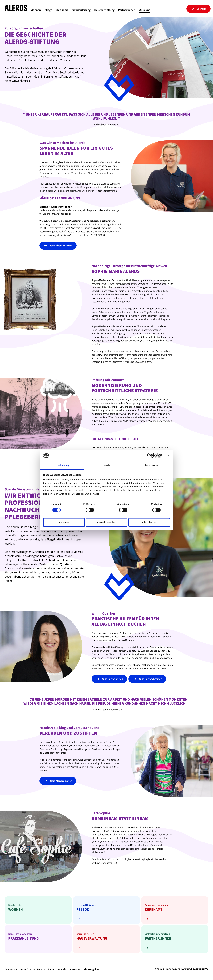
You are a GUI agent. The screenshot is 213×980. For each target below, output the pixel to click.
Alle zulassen (149, 522)
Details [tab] (106, 465)
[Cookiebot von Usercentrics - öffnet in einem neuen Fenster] (149, 456)
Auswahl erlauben (106, 522)
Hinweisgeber (91, 971)
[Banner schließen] (169, 456)
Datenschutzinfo (57, 971)
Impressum (75, 971)
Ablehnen (64, 522)
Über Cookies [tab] (151, 465)
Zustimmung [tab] (62, 465)
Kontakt (41, 971)
